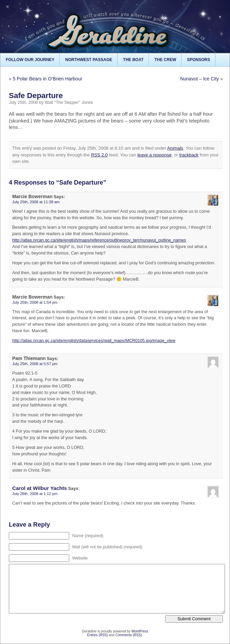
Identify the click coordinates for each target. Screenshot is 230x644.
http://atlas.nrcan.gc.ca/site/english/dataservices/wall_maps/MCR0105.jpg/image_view (94, 341)
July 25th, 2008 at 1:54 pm (35, 302)
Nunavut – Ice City (199, 79)
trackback (189, 155)
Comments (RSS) (129, 635)
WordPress (140, 631)
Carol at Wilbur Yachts (40, 488)
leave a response (155, 155)
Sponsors (198, 60)
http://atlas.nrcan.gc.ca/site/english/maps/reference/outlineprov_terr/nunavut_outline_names (99, 240)
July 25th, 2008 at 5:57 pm (35, 364)
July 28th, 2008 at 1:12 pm (35, 494)
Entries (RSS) (98, 635)
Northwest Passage (89, 60)
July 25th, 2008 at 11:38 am (36, 202)
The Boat (133, 60)
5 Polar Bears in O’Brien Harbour (48, 79)
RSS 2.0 (99, 155)
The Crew (165, 60)
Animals (175, 148)
